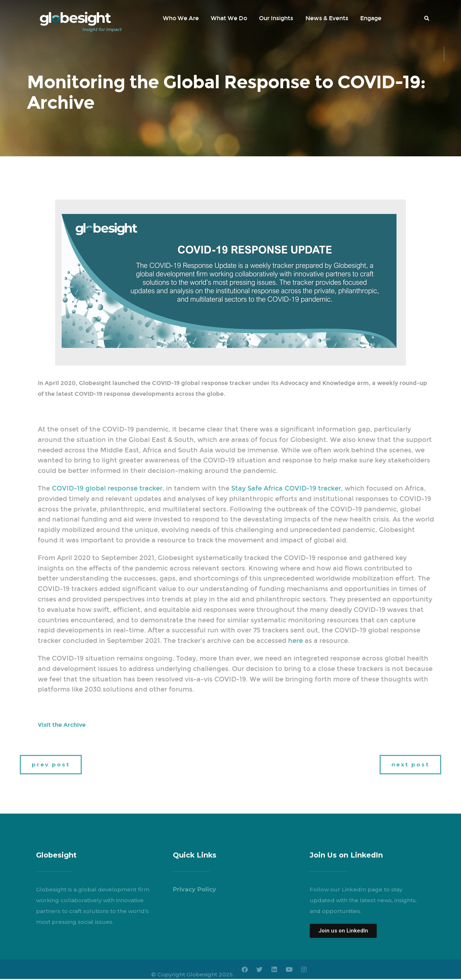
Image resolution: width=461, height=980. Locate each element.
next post (410, 764)
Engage (371, 18)
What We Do (229, 18)
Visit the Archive (62, 725)
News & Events (327, 18)
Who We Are (181, 18)
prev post (51, 764)
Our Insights (276, 18)
